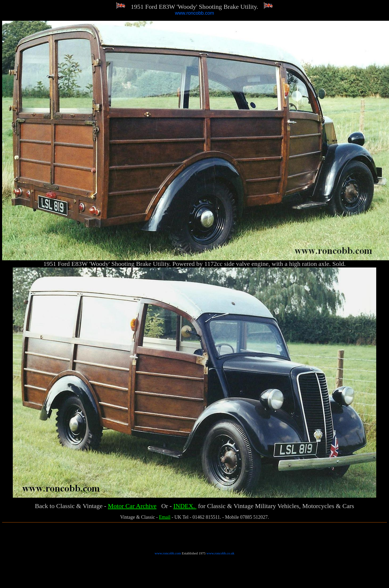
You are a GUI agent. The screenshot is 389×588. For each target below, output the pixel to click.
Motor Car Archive (132, 506)
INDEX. (185, 506)
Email (165, 517)
